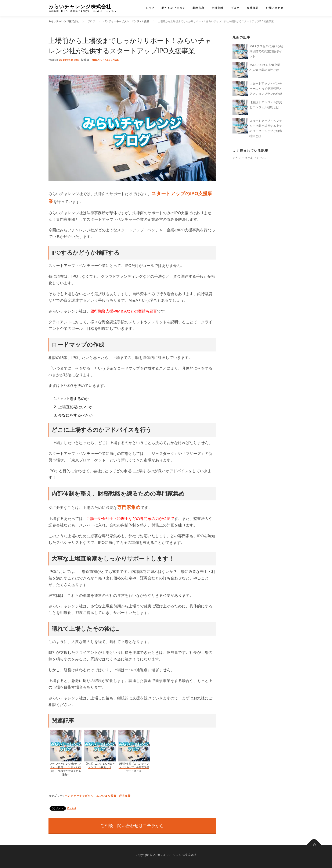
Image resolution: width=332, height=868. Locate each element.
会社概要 (253, 8)
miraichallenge (105, 60)
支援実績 (217, 8)
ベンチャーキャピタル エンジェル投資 (91, 796)
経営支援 (125, 796)
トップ (150, 8)
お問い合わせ (275, 8)
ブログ (235, 8)
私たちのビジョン (173, 8)
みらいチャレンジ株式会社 (80, 6)
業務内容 (198, 8)
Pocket (71, 808)
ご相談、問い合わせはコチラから (132, 826)
